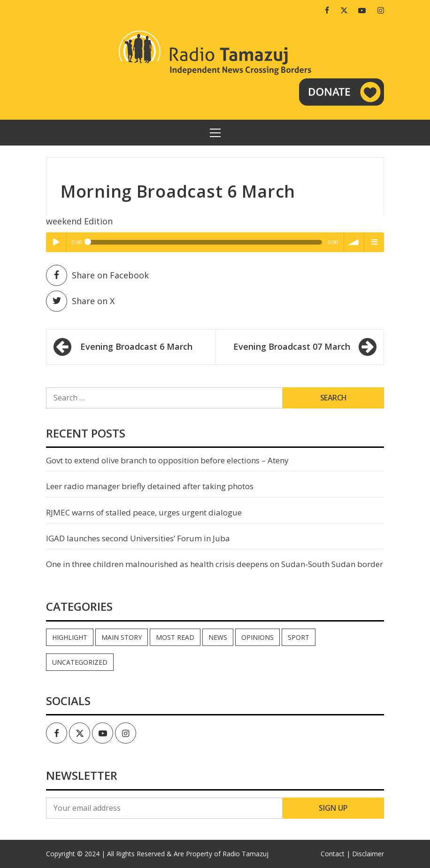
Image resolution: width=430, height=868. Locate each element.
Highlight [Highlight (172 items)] (70, 637)
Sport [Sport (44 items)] (299, 637)
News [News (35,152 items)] (218, 637)
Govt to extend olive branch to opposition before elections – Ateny (167, 460)
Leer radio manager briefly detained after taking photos (150, 486)
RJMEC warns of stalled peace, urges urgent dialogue (144, 512)
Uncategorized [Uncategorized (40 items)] (80, 662)
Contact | (335, 854)
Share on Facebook (97, 275)
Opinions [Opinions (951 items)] (257, 637)
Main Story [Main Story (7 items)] (122, 637)
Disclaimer (368, 854)
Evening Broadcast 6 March (136, 346)
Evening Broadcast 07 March (292, 346)
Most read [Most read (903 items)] (175, 637)
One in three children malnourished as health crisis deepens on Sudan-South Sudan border (215, 564)
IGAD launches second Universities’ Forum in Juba (138, 538)
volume (354, 242)
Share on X (80, 301)
